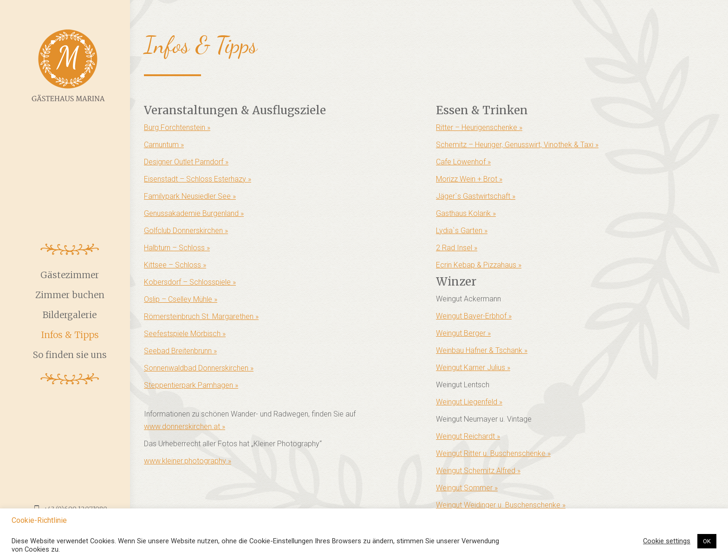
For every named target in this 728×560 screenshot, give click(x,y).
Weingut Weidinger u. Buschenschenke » (501, 505)
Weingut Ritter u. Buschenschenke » (493, 453)
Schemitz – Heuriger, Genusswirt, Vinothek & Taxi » (517, 145)
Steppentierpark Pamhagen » (191, 385)
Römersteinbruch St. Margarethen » (201, 316)
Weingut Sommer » (467, 488)
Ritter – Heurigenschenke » (479, 127)
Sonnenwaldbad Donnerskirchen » (199, 368)
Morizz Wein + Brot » (469, 179)
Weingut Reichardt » (468, 436)
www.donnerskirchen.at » (185, 427)
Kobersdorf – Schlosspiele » (190, 282)
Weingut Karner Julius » (473, 368)
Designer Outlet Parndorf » (186, 162)
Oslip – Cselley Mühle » (181, 299)
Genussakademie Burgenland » (194, 213)
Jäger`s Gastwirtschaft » (476, 196)
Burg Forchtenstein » (177, 127)
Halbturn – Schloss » (177, 248)
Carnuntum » (164, 145)
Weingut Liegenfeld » (469, 402)
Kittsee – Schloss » (175, 265)
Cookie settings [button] (667, 541)
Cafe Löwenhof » (463, 162)
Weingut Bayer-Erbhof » (474, 316)
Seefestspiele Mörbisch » (185, 334)
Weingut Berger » (463, 333)
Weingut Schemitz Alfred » (478, 471)
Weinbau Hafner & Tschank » (482, 350)
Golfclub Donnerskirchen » (186, 231)
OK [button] (707, 541)
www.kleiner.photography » (188, 461)
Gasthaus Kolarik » (466, 213)
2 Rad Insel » (457, 248)
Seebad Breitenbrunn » (180, 351)
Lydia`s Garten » (462, 231)
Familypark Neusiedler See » (190, 196)
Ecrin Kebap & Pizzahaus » (479, 265)
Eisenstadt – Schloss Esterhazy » (198, 179)
